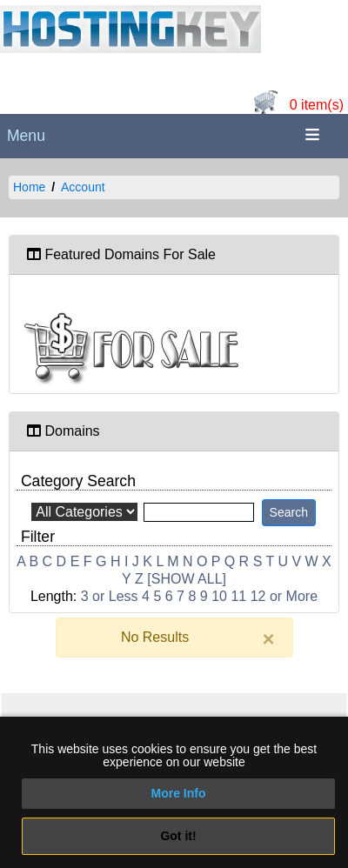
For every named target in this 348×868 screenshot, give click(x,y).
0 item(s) (317, 105)
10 (219, 596)
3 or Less (110, 596)
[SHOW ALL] (187, 579)
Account (83, 187)
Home (29, 187)
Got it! (178, 836)
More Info (179, 793)
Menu (26, 136)
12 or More (284, 596)
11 (238, 596)
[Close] (268, 639)
